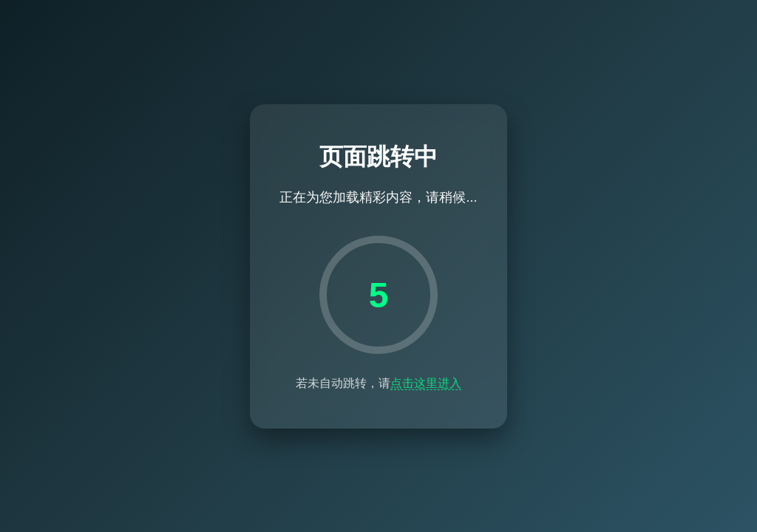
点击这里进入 (426, 383)
